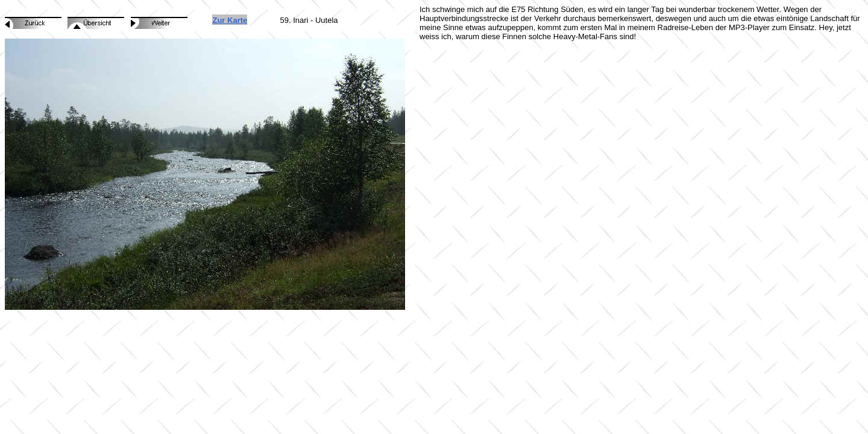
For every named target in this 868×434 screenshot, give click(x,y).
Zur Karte (230, 20)
